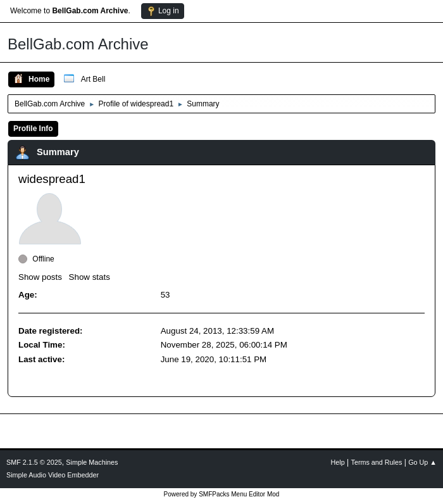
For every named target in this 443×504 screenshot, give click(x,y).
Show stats (90, 277)
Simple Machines (92, 462)
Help (338, 462)
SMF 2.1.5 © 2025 (34, 462)
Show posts (40, 277)
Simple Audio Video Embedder (53, 475)
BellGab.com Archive (78, 44)
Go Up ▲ (422, 462)
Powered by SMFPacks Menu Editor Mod (222, 494)
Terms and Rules (377, 462)
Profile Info (33, 129)
